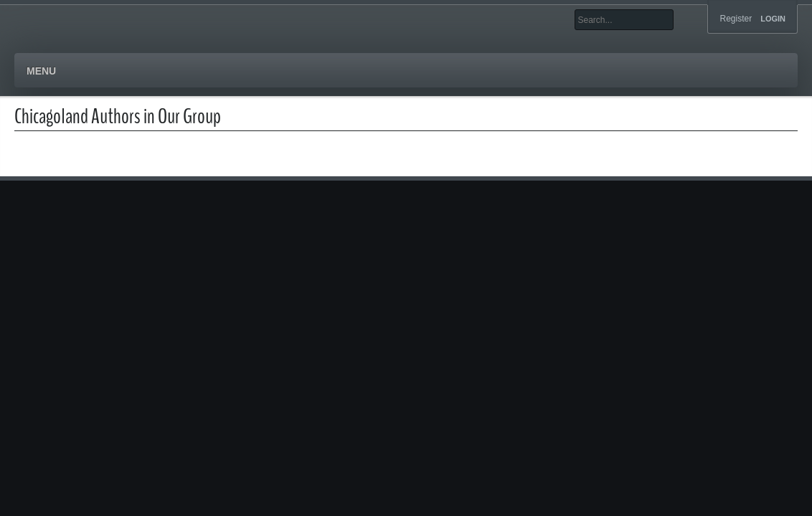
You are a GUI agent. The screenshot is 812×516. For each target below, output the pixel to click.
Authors (104, 72)
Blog (288, 72)
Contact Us (357, 72)
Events (231, 72)
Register (736, 19)
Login (773, 19)
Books (170, 72)
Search (685, 20)
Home (42, 72)
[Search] (624, 20)
